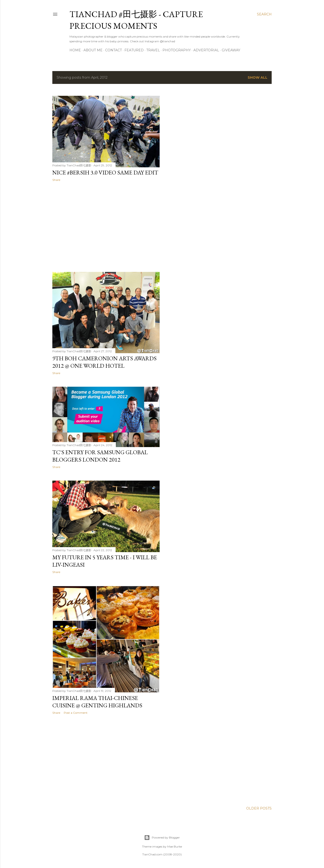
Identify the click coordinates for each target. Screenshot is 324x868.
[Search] (264, 14)
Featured (134, 50)
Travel (153, 50)
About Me (93, 50)
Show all (258, 77)
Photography (177, 50)
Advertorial (206, 50)
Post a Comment (76, 713)
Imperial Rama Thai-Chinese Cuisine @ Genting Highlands (97, 702)
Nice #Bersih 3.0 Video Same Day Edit (105, 172)
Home (75, 50)
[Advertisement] (106, 227)
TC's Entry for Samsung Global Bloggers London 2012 (100, 456)
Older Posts (259, 808)
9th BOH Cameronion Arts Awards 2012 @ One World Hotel (104, 362)
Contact (113, 50)
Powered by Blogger (162, 838)
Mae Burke (175, 846)
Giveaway (231, 50)
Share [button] (56, 180)
